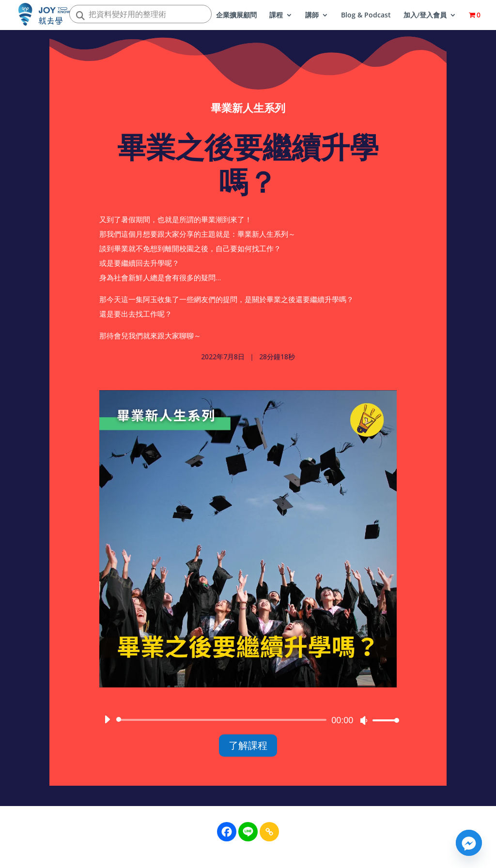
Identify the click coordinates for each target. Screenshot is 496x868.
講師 (312, 15)
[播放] (107, 723)
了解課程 (248, 749)
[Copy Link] (269, 832)
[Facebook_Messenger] (469, 843)
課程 (276, 15)
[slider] (223, 723)
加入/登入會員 (425, 15)
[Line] (248, 832)
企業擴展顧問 (236, 15)
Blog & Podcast (366, 15)
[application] (248, 723)
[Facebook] (227, 832)
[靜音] (364, 724)
